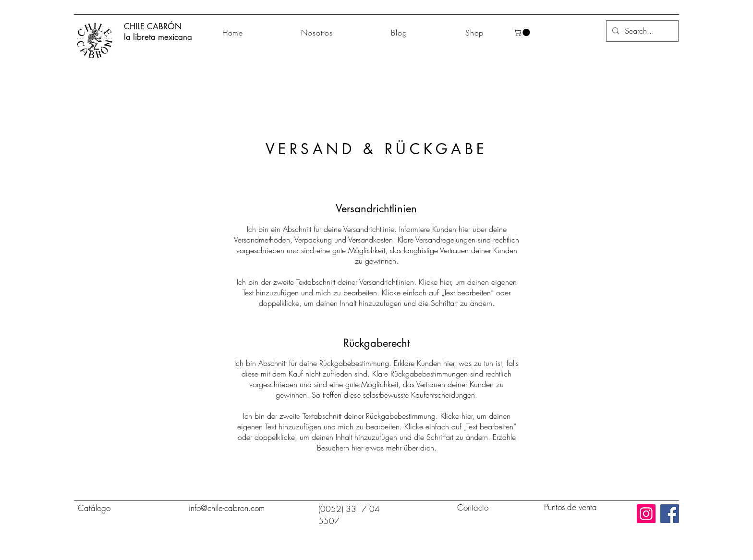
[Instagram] (646, 514)
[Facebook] (670, 514)
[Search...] (641, 31)
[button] (523, 32)
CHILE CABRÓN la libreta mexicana (158, 32)
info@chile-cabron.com (227, 508)
